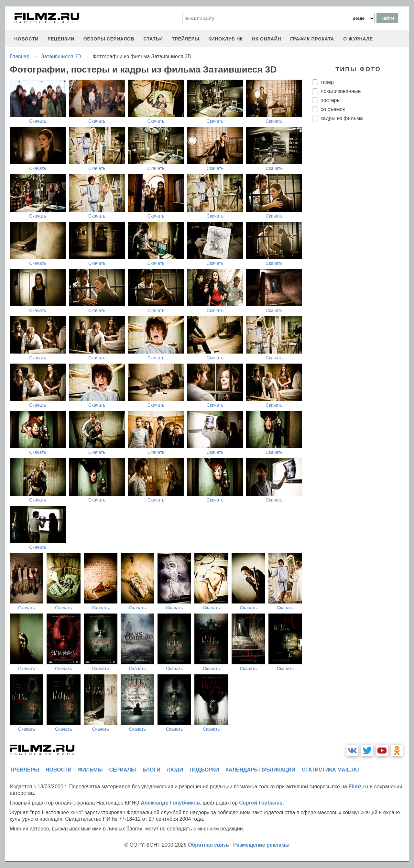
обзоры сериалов (109, 39)
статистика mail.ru (330, 770)
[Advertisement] (361, 235)
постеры (331, 100)
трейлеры (185, 39)
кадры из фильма (342, 118)
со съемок (333, 109)
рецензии (61, 39)
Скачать (38, 121)
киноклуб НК (226, 39)
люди (175, 770)
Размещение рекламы (261, 845)
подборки (204, 770)
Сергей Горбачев (261, 803)
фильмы (90, 770)
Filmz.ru (358, 787)
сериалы (122, 770)
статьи (153, 39)
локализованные (341, 91)
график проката (312, 39)
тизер (327, 82)
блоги (151, 770)
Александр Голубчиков (170, 803)
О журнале (358, 39)
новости (26, 39)
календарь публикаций (260, 770)
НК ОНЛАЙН (267, 39)
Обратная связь (208, 845)
